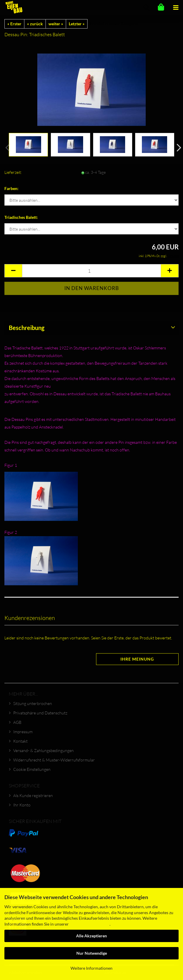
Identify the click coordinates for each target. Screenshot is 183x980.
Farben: (11, 188)
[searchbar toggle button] (146, 7)
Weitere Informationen (91, 968)
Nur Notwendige (92, 953)
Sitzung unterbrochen (33, 703)
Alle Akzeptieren (91, 936)
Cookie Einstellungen (32, 769)
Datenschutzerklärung (90, 924)
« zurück (35, 24)
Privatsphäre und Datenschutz (40, 713)
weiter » (56, 24)
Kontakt (20, 741)
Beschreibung (27, 328)
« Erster (14, 24)
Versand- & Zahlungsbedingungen (43, 750)
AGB (17, 722)
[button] (177, 148)
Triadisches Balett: (21, 217)
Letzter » (77, 24)
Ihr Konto (22, 805)
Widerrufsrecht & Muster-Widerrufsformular (54, 760)
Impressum (23, 732)
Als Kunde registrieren (33, 795)
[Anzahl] (91, 271)
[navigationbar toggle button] (176, 7)
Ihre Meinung (137, 659)
